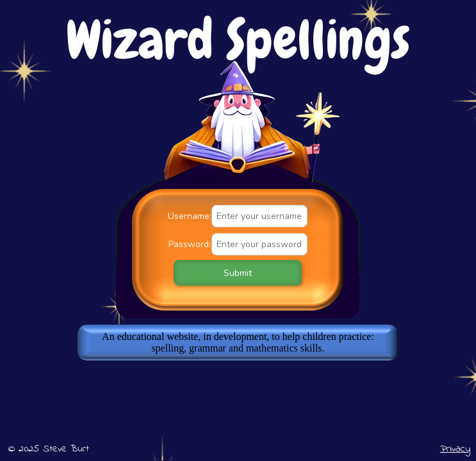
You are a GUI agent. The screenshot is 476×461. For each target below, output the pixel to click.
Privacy (455, 449)
